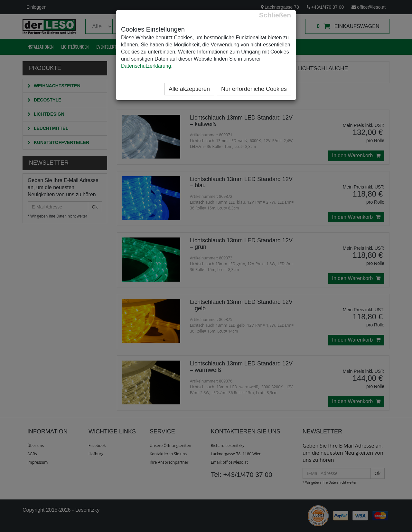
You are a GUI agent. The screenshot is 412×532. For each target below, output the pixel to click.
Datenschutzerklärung (146, 66)
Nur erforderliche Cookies (254, 89)
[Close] (275, 15)
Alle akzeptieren (189, 89)
